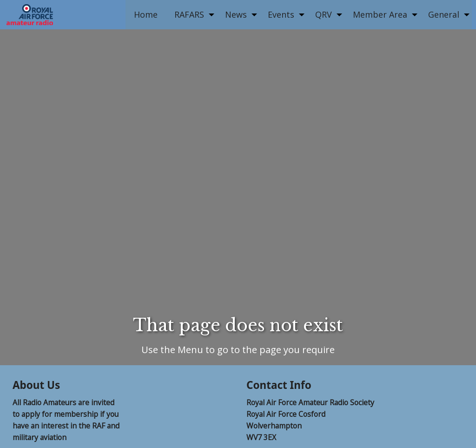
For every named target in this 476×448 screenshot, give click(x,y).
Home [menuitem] (146, 14)
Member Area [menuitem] (380, 14)
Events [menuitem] (281, 14)
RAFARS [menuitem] (189, 14)
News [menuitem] (236, 14)
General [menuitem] (444, 14)
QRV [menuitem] (324, 14)
